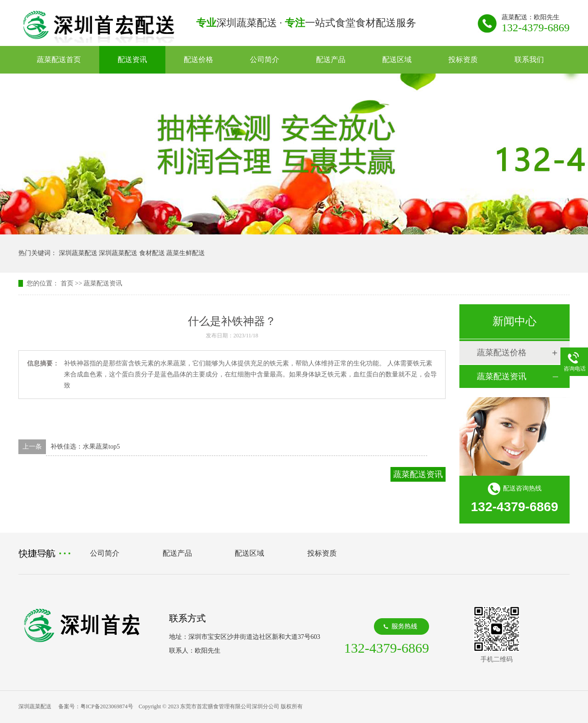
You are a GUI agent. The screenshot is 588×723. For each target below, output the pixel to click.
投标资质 (463, 60)
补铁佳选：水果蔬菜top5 (85, 447)
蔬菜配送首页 (59, 60)
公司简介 (265, 60)
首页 (67, 283)
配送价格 (198, 60)
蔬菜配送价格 (502, 353)
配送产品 (331, 60)
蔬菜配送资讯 (103, 283)
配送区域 (397, 60)
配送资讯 (132, 60)
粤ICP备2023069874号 (107, 706)
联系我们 (529, 60)
